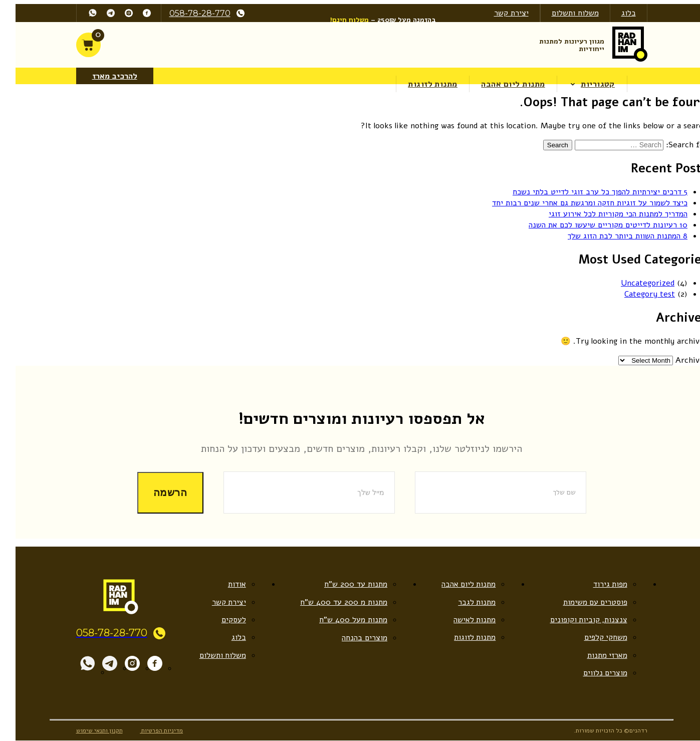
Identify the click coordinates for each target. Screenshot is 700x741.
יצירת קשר (500, 13)
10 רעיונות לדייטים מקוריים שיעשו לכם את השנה (597, 225)
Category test (638, 294)
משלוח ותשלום (564, 13)
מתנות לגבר (465, 602)
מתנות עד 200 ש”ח (344, 584)
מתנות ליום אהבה (502, 84)
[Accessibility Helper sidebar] (692, 110)
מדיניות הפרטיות (151, 730)
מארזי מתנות (595, 655)
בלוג (617, 13)
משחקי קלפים (594, 638)
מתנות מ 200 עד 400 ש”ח (332, 602)
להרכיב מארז (103, 76)
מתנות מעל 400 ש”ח (341, 620)
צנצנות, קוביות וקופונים (577, 620)
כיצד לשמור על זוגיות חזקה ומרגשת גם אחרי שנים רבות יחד (578, 203)
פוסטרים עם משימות (583, 602)
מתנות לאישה (463, 620)
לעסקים (222, 620)
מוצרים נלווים (594, 673)
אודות (225, 584)
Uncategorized (636, 283)
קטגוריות (587, 84)
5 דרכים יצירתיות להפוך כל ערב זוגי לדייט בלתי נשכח (589, 192)
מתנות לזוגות (422, 84)
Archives (680, 360)
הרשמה (159, 492)
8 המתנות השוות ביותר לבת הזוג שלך (616, 236)
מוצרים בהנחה (353, 638)
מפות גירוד (599, 584)
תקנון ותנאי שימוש (88, 730)
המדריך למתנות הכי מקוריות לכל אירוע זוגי (607, 214)
